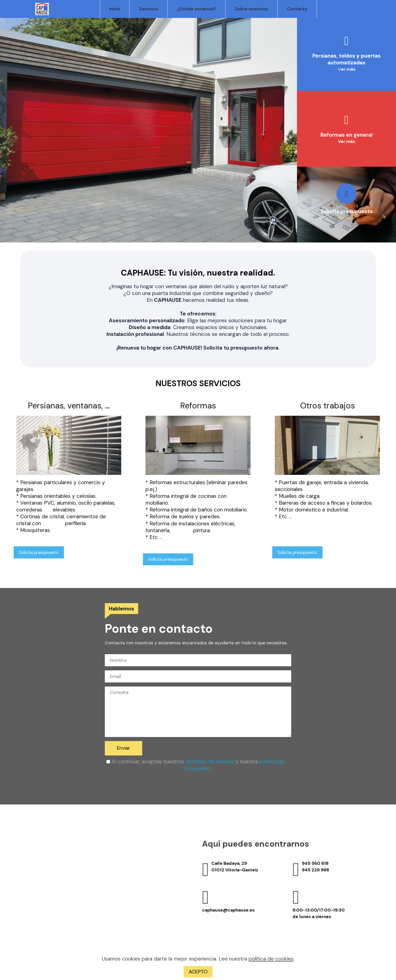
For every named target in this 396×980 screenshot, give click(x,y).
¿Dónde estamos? (194, 9)
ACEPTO (198, 972)
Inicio (113, 9)
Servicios (147, 9)
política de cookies (271, 958)
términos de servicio (210, 762)
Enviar (124, 749)
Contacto (295, 9)
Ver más (346, 218)
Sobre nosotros (250, 9)
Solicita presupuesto (40, 553)
